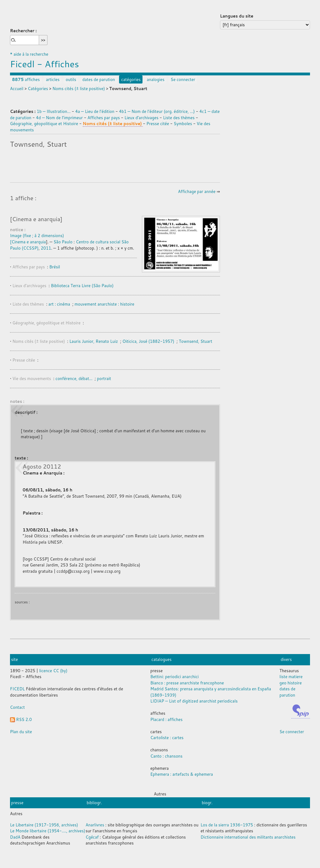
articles (53, 79)
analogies (156, 79)
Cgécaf (92, 837)
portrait (104, 378)
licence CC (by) (53, 671)
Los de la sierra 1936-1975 (227, 825)
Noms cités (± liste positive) (79, 89)
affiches (26, 79)
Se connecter (183, 79)
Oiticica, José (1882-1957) (148, 341)
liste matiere (291, 677)
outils (71, 79)
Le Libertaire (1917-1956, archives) (44, 825)
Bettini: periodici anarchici (175, 677)
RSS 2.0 (21, 719)
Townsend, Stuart (195, 341)
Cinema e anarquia (29, 242)
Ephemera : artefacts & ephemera (182, 774)
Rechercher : (23, 31)
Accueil (17, 89)
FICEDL (17, 689)
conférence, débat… (75, 378)
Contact (17, 707)
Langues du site (237, 16)
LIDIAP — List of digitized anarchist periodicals (194, 701)
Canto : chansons (166, 756)
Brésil (55, 267)
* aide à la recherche (29, 54)
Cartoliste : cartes (167, 738)
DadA (15, 837)
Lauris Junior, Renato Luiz (94, 341)
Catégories (38, 89)
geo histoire (290, 683)
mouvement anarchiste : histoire (105, 304)
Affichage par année (197, 191)
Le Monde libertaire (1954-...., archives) (48, 831)
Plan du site (21, 732)
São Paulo (63, 242)
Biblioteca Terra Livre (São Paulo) (82, 286)
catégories (131, 79)
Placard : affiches (166, 719)
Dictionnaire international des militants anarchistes (248, 837)
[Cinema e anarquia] (36, 219)
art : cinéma (60, 304)
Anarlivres (95, 825)
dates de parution (99, 79)
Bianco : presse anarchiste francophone (187, 683)
